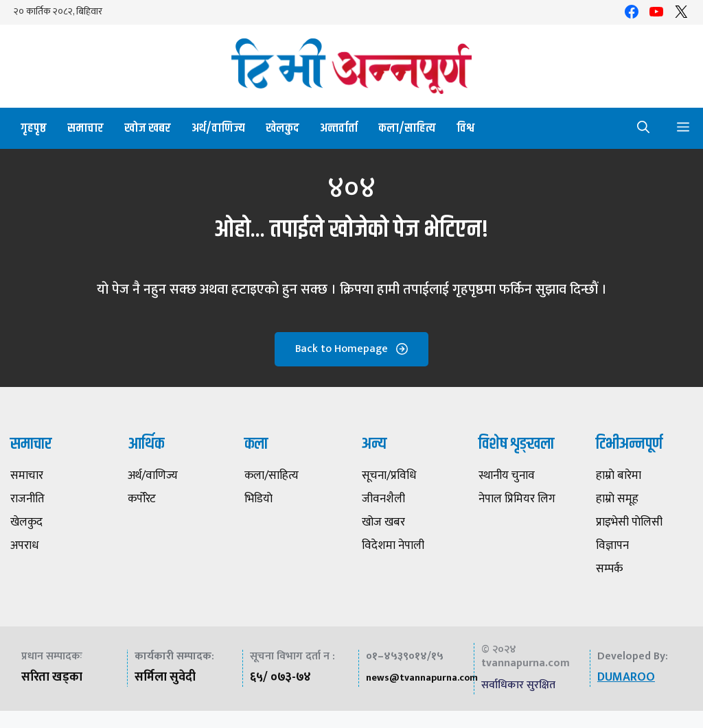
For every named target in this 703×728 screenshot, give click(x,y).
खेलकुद (283, 128)
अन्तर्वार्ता (339, 128)
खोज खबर (148, 128)
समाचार (85, 128)
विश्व (465, 128)
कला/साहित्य (407, 128)
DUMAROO (626, 677)
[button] (643, 128)
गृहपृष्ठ (34, 128)
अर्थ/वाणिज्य (218, 128)
